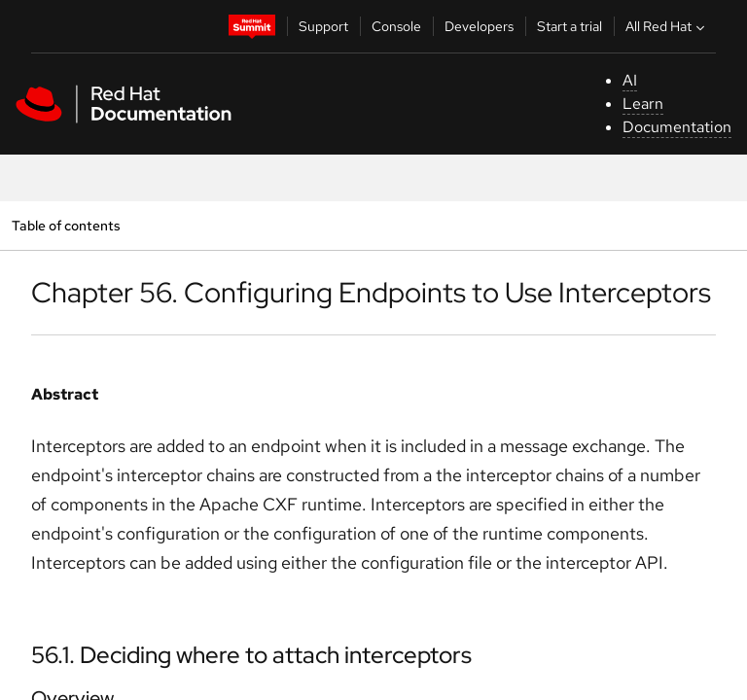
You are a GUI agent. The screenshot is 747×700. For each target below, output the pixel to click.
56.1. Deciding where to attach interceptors (251, 655)
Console (396, 26)
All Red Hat (667, 26)
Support (323, 26)
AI (630, 80)
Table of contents (66, 225)
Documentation (677, 127)
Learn (643, 104)
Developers (479, 26)
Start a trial (569, 26)
